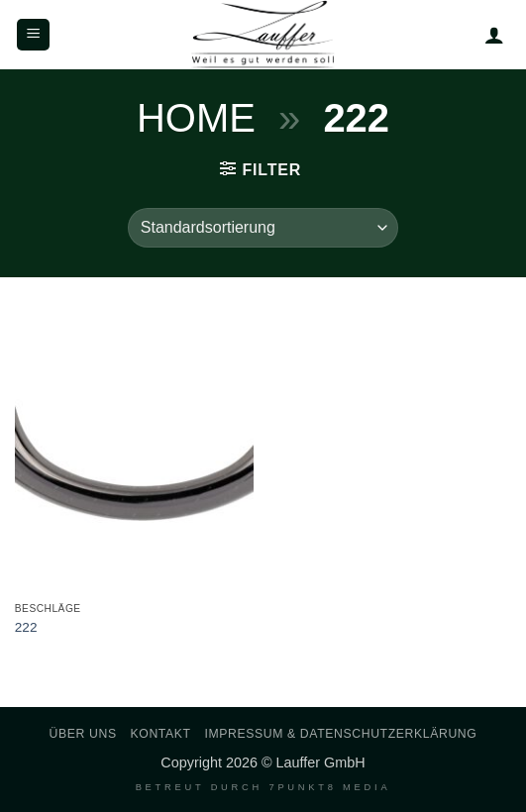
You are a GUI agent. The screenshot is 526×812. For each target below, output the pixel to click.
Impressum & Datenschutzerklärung (340, 734)
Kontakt (161, 734)
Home (196, 118)
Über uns (83, 734)
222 (26, 627)
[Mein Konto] (494, 35)
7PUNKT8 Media (329, 787)
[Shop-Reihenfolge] (263, 228)
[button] (33, 35)
